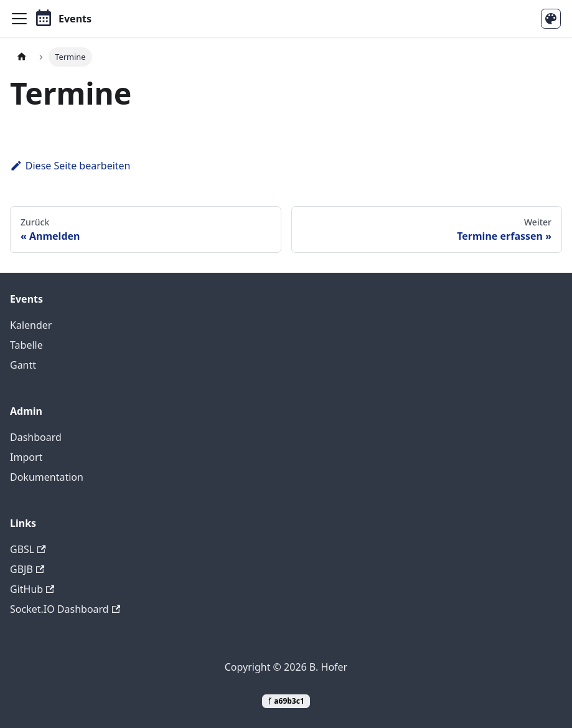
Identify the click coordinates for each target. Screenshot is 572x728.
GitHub (32, 589)
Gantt (23, 365)
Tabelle (26, 345)
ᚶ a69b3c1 (286, 701)
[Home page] (22, 57)
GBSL (28, 549)
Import (26, 457)
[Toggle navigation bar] (19, 19)
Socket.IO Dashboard (65, 609)
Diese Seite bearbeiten (70, 166)
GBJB (27, 569)
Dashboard (36, 437)
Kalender (31, 325)
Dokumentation (47, 477)
